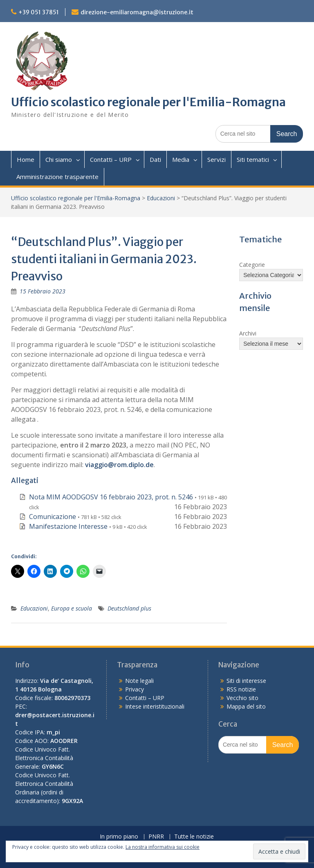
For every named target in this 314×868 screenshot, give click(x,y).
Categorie (252, 265)
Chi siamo (59, 159)
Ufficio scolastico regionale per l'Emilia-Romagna (148, 102)
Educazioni (161, 198)
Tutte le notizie (194, 837)
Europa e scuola (72, 608)
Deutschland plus (129, 608)
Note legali (139, 681)
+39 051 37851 (39, 12)
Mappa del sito (246, 706)
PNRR (156, 837)
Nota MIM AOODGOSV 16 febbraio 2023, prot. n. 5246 (111, 497)
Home (26, 159)
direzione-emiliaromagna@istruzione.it (137, 12)
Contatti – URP (111, 159)
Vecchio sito (242, 698)
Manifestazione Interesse (68, 526)
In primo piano (119, 837)
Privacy (135, 689)
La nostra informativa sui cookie (163, 847)
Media (181, 159)
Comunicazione (53, 517)
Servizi (216, 159)
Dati (155, 159)
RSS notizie (241, 689)
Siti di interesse (246, 681)
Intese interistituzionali (155, 706)
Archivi (248, 333)
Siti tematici (253, 159)
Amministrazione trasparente (57, 177)
